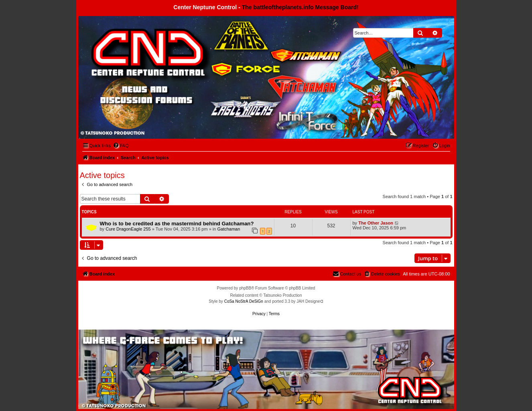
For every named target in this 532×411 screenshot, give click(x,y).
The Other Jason (376, 223)
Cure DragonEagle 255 (128, 229)
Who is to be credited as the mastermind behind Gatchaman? (177, 224)
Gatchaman (228, 229)
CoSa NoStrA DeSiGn (244, 301)
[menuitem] (121, 146)
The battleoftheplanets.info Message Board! (300, 7)
